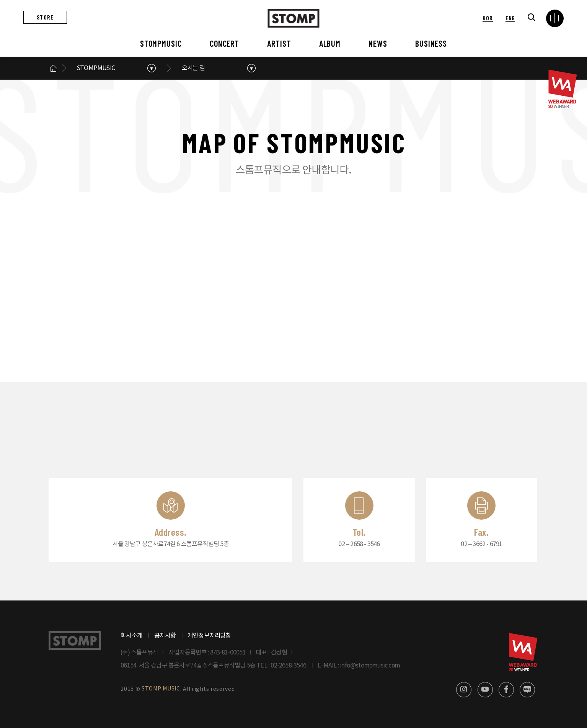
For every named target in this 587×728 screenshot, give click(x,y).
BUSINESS (431, 43)
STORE (45, 17)
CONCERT (224, 43)
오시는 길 (193, 68)
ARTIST (279, 43)
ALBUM (330, 43)
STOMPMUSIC (161, 43)
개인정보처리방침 (209, 636)
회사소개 (131, 636)
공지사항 (165, 636)
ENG (510, 18)
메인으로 (53, 68)
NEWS (378, 43)
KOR (488, 18)
